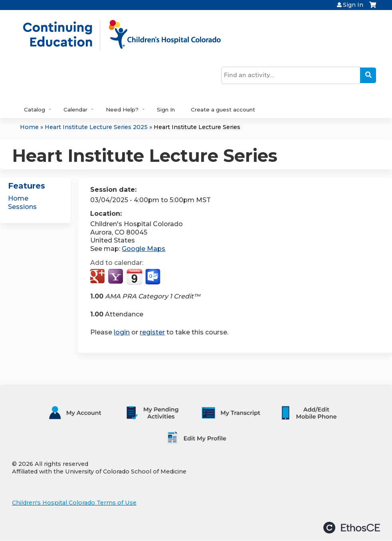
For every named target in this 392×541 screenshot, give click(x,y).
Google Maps (144, 249)
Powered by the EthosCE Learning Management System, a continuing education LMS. (352, 528)
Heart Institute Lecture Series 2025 (96, 127)
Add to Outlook (153, 277)
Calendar (75, 109)
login (122, 332)
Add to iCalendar (134, 276)
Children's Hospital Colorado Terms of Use (74, 503)
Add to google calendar (98, 277)
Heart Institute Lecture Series (197, 127)
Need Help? (122, 109)
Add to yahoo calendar (116, 277)
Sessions (22, 207)
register (152, 332)
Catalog (35, 109)
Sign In (353, 5)
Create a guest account (223, 109)
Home (29, 127)
